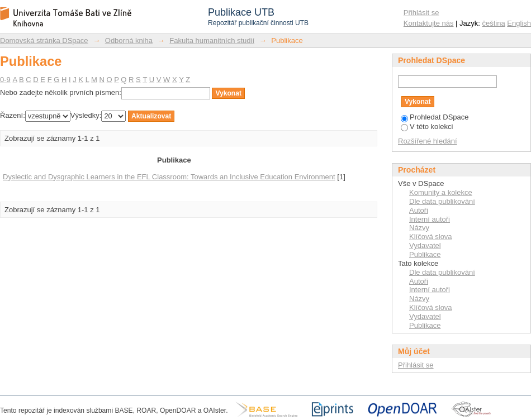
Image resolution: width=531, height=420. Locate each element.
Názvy (419, 228)
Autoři (419, 210)
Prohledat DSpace (435, 117)
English (519, 23)
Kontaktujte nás (429, 23)
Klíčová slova (431, 237)
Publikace (425, 254)
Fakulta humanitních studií (212, 40)
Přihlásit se (421, 13)
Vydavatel (425, 245)
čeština (494, 23)
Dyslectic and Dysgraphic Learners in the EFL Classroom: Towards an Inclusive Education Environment (169, 177)
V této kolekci (427, 127)
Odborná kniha (129, 40)
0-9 (5, 80)
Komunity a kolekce (441, 192)
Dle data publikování (442, 201)
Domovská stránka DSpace (44, 40)
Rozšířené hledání (428, 141)
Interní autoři (430, 219)
